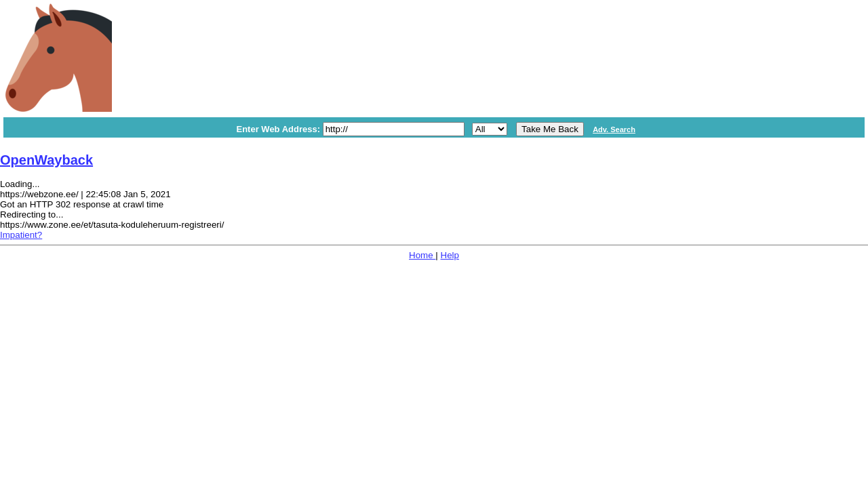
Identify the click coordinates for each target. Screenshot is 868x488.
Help (450, 255)
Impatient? (21, 235)
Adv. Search (614, 129)
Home (422, 255)
